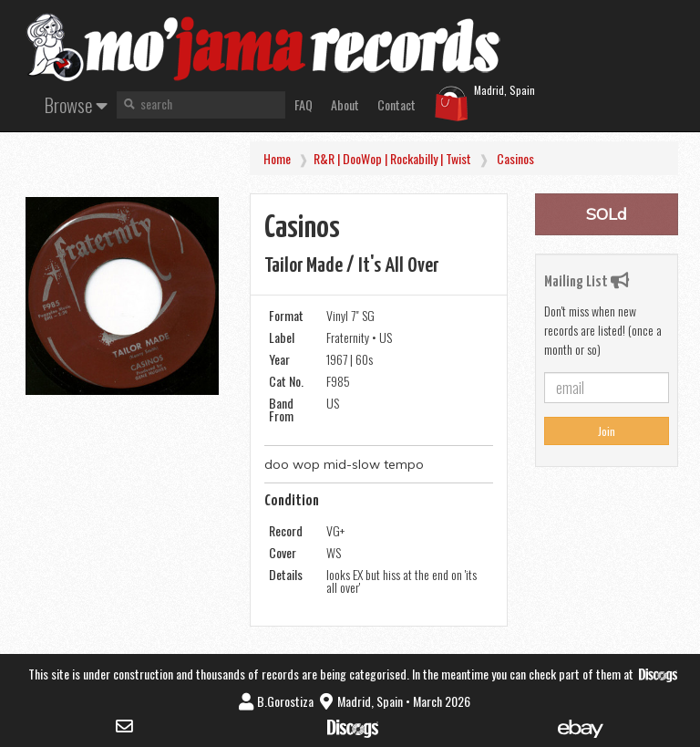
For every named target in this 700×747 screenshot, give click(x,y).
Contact (396, 104)
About (345, 104)
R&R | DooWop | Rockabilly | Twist (392, 158)
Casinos (515, 158)
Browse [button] (76, 104)
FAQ (304, 104)
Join (607, 431)
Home (277, 158)
